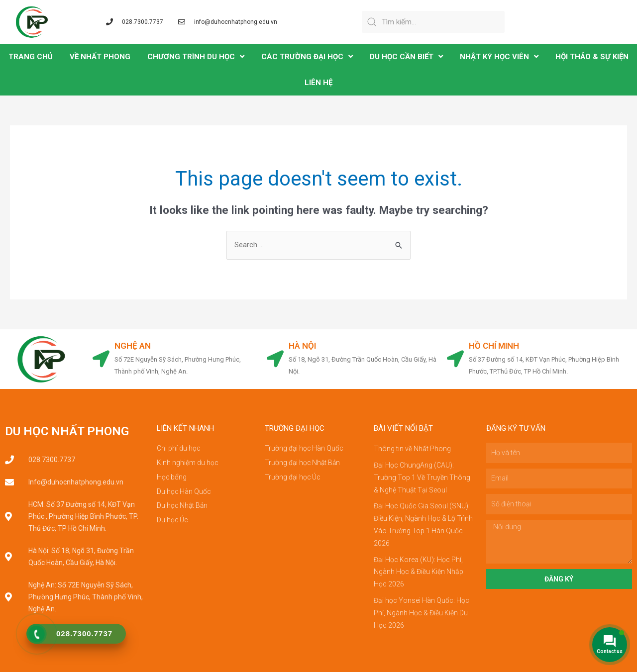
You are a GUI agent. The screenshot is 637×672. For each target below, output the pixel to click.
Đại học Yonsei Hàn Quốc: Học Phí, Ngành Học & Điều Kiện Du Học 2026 (422, 608)
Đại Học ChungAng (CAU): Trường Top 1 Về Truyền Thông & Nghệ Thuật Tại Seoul (422, 477)
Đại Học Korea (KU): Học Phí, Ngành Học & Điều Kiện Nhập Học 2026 (419, 568)
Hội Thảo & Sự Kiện (592, 57)
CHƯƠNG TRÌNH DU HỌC (196, 56)
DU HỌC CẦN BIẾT (406, 56)
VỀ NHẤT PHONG (100, 57)
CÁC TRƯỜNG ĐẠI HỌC (307, 56)
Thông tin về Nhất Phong (412, 449)
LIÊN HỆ (318, 83)
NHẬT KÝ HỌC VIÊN (499, 56)
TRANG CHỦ (31, 57)
